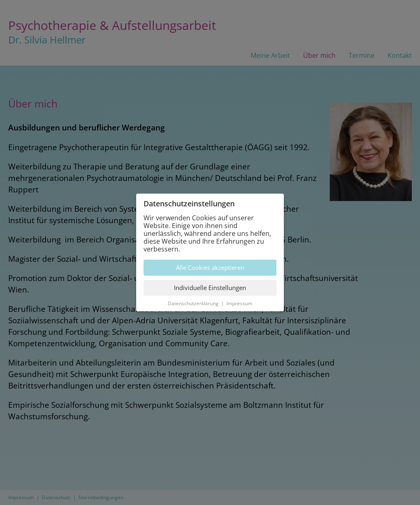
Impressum (239, 303)
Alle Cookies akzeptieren (210, 267)
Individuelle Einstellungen (210, 288)
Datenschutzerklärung (193, 303)
